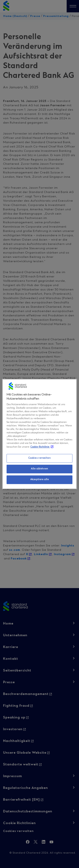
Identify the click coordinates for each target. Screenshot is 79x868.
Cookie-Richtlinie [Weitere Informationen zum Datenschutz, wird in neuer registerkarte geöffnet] (40, 447)
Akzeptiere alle (40, 480)
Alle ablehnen (39, 469)
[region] (40, 434)
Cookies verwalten (40, 458)
